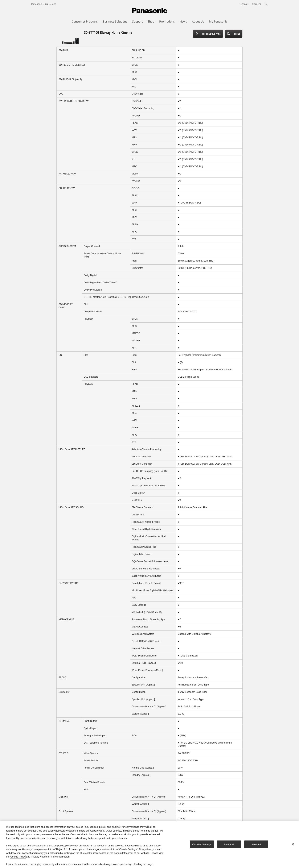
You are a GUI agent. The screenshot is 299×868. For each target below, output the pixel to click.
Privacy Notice (39, 857)
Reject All (229, 844)
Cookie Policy (18, 857)
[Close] (293, 844)
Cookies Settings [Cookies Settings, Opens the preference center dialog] (202, 844)
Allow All (256, 844)
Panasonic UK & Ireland (44, 4)
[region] (149, 845)
